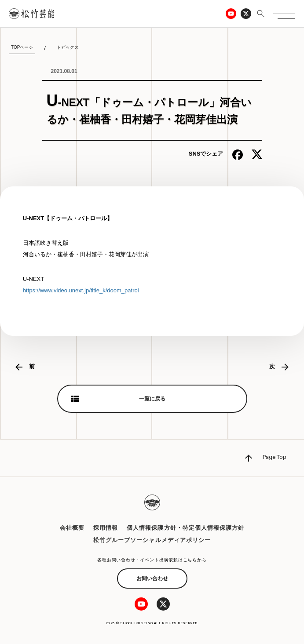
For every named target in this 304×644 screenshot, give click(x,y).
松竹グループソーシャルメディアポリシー (152, 540)
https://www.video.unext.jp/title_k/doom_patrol (81, 290)
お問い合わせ (152, 579)
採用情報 (106, 528)
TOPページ (22, 47)
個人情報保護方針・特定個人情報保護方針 (185, 528)
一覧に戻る (152, 399)
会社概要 (72, 528)
